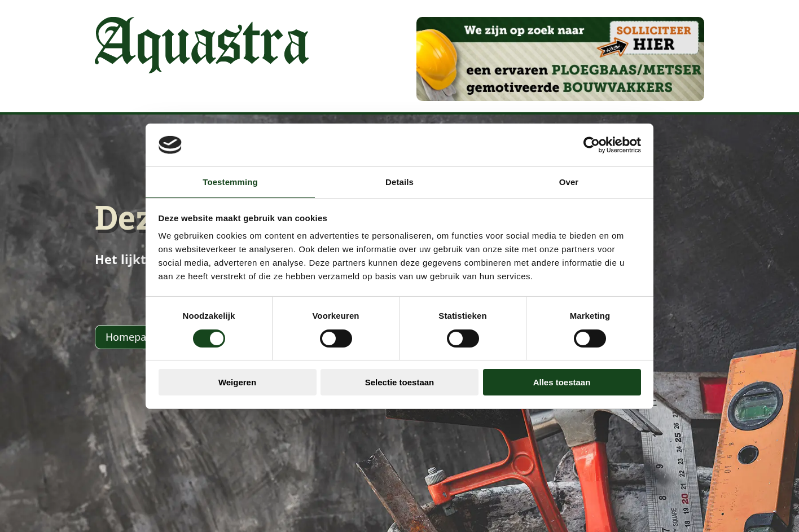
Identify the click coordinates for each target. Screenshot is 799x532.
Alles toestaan (562, 382)
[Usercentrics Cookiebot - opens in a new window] (592, 145)
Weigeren (237, 382)
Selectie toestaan (400, 382)
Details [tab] (399, 182)
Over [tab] (569, 182)
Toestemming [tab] (230, 182)
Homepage (131, 337)
